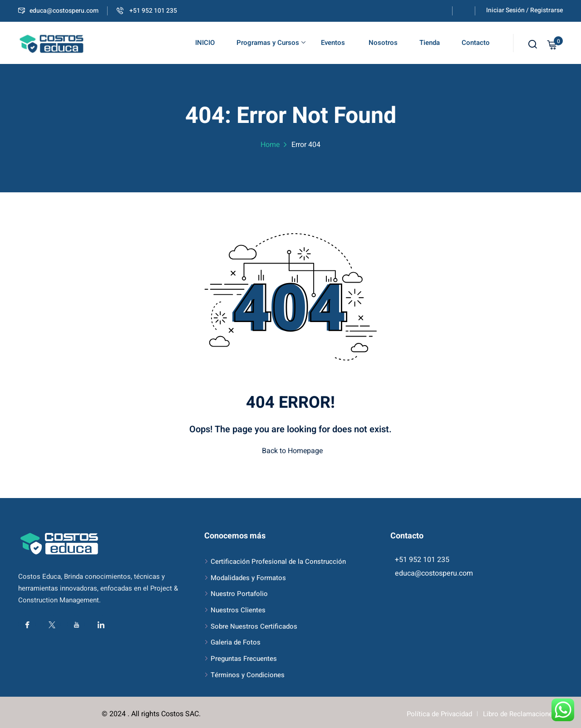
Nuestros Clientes (238, 610)
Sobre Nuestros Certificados (254, 626)
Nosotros (382, 43)
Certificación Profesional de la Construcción (278, 562)
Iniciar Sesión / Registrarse (524, 10)
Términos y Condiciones (248, 675)
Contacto (476, 43)
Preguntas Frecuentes (244, 659)
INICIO (205, 43)
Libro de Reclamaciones (519, 714)
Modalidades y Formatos (248, 578)
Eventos (333, 43)
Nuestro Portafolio (239, 594)
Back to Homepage (290, 451)
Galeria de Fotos (236, 642)
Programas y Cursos (271, 43)
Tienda (430, 43)
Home (270, 145)
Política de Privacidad (439, 714)
